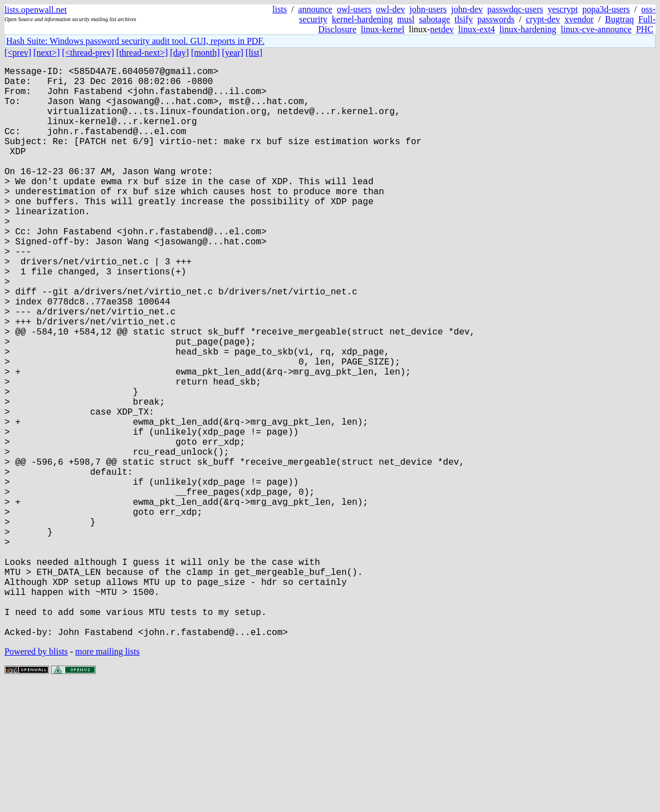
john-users (428, 9)
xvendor (579, 19)
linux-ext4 (477, 29)
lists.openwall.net (36, 10)
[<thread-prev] (88, 53)
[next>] (47, 53)
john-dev (467, 9)
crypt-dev (543, 19)
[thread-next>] (142, 53)
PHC (645, 29)
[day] (179, 53)
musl (406, 19)
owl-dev (390, 9)
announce (315, 9)
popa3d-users (606, 9)
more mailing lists (107, 778)
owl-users (354, 9)
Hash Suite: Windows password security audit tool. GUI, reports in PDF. (135, 41)
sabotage (434, 19)
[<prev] (18, 53)
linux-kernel (383, 29)
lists (280, 9)
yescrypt (563, 9)
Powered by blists (36, 778)
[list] (254, 53)
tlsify (464, 19)
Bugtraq (619, 19)
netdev (442, 29)
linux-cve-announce (596, 29)
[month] (206, 53)
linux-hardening (528, 29)
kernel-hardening (362, 19)
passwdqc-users (515, 9)
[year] (233, 53)
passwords (496, 19)
